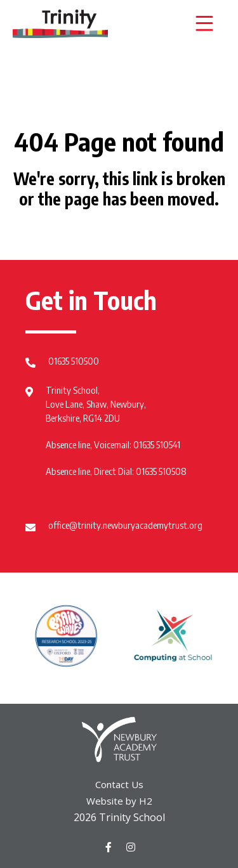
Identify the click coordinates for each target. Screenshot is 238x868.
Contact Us (119, 784)
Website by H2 (119, 801)
